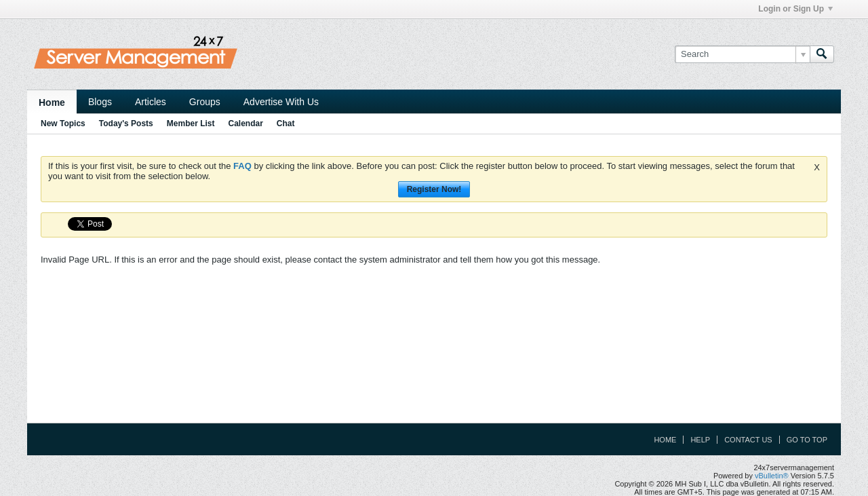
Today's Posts (126, 123)
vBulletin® (772, 476)
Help (700, 440)
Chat (286, 123)
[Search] (742, 54)
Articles (151, 102)
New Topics (63, 123)
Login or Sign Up (795, 9)
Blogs (100, 102)
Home (52, 102)
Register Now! (434, 189)
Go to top (807, 440)
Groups (205, 102)
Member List (191, 123)
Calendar (245, 123)
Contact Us (748, 440)
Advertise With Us (281, 102)
